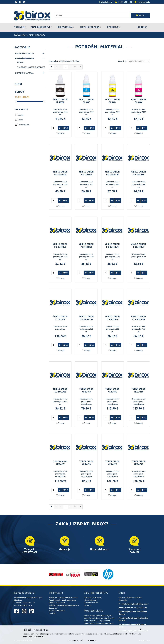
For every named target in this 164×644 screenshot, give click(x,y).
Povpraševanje (142, 2)
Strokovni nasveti (91, 603)
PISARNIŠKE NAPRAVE (24, 53)
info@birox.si (27, 605)
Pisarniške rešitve (41, 27)
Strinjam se (92, 640)
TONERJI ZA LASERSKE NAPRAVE (31, 67)
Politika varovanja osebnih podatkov (64, 605)
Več (66, 128)
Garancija (88, 605)
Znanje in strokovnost (93, 597)
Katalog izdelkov (20, 35)
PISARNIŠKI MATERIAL (24, 73)
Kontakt (142, 27)
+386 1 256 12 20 (28, 603)
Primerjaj (61, 133)
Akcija (19, 115)
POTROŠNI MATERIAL (37, 35)
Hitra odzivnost (90, 600)
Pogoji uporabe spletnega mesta (62, 600)
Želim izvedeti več (75, 640)
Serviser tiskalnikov (57, 611)
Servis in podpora (90, 27)
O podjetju (113, 27)
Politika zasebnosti (57, 603)
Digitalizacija (66, 27)
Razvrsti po (122, 61)
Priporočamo (22, 125)
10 (75, 67)
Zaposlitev (53, 608)
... (65, 67)
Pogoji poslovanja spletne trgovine (63, 597)
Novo (19, 120)
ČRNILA (20, 62)
